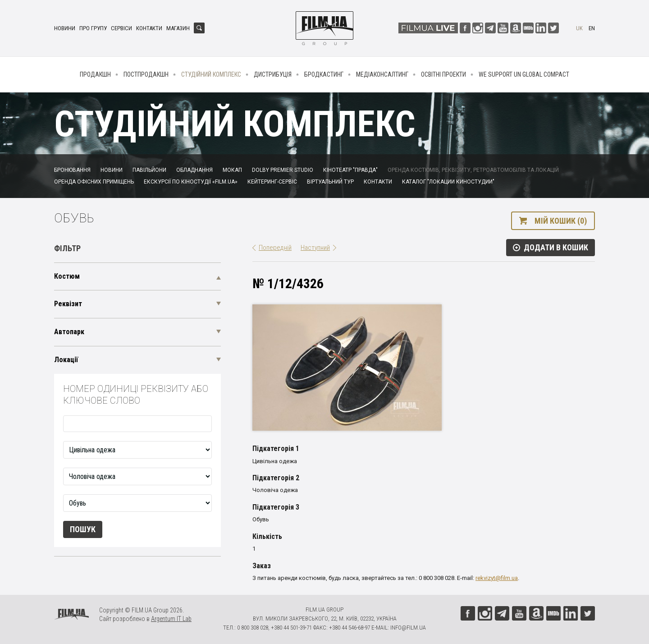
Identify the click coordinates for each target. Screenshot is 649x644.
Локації (66, 360)
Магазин (178, 28)
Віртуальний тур (330, 182)
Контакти (149, 28)
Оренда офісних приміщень (94, 182)
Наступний (315, 248)
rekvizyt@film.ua (497, 578)
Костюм (67, 276)
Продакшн (95, 74)
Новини (65, 28)
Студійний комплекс (211, 74)
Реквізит (68, 304)
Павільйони (149, 170)
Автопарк (69, 332)
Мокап (232, 170)
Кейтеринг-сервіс (272, 182)
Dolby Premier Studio (283, 170)
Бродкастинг (324, 74)
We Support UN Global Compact (524, 74)
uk (579, 28)
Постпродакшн (146, 74)
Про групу (93, 28)
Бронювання (72, 170)
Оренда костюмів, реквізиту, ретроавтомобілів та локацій (473, 170)
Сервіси (121, 28)
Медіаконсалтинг (382, 74)
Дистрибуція (273, 74)
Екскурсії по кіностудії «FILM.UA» (191, 182)
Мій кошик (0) (561, 221)
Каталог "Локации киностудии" (448, 182)
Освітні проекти (443, 74)
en (592, 28)
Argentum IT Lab (171, 619)
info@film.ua (408, 628)
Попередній (275, 248)
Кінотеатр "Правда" (350, 170)
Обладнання (194, 170)
